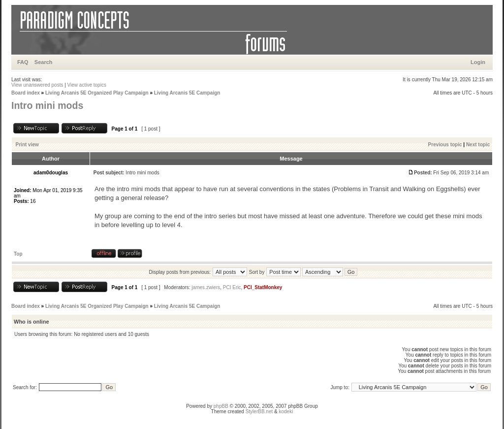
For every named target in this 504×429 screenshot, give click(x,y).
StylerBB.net (259, 412)
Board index (26, 93)
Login (478, 62)
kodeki (286, 412)
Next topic (478, 145)
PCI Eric (232, 287)
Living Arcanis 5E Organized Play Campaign (97, 93)
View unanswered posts (37, 85)
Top (18, 254)
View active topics (87, 85)
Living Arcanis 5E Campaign (187, 93)
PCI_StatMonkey (263, 287)
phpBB (221, 406)
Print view (27, 145)
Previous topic (445, 145)
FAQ (23, 62)
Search (44, 62)
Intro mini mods (47, 105)
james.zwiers (206, 287)
